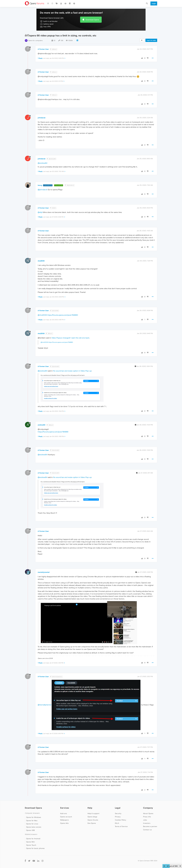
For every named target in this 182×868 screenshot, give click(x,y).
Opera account (66, 817)
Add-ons (63, 813)
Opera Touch (31, 845)
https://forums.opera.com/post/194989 (53, 432)
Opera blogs (92, 817)
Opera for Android (33, 839)
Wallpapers (64, 820)
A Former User (43, 49)
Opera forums (93, 820)
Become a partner (150, 826)
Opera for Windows (34, 817)
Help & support (93, 813)
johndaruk (42, 118)
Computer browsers (32, 813)
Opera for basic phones (35, 848)
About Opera (148, 813)
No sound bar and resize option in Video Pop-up (72, 371)
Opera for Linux (32, 824)
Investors (147, 823)
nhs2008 (41, 261)
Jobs (145, 820)
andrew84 (41, 425)
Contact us (147, 830)
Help (90, 808)
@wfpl (53, 208)
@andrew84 (51, 159)
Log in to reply (151, 40)
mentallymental (44, 572)
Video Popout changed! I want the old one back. (70, 338)
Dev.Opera (92, 823)
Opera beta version (34, 827)
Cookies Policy (120, 820)
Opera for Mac (32, 821)
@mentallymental (56, 677)
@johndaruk (70, 185)
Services (65, 808)
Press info (147, 817)
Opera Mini (30, 842)
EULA (117, 823)
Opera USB (30, 830)
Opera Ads (64, 823)
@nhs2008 (54, 311)
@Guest (54, 49)
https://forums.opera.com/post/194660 (63, 315)
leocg (40, 185)
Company (148, 808)
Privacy (118, 817)
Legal (118, 808)
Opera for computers (35, 40)
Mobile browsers (31, 834)
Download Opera (92, 20)
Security (118, 813)
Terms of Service (121, 826)
